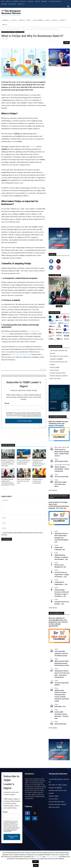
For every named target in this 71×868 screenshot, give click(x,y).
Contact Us (21, 4)
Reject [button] (36, 865)
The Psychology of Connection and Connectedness (37, 481)
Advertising (4, 4)
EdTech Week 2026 (60, 724)
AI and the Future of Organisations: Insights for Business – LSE (62, 575)
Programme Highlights (56, 359)
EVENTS (5, 25)
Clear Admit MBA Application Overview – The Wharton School (62, 653)
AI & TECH (14, 20)
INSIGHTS (55, 20)
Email (7, 404)
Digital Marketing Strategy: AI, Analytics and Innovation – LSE (61, 557)
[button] (68, 6)
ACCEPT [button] (35, 862)
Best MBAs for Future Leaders (59, 356)
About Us (8, 1)
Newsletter (44, 1)
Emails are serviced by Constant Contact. (32, 416)
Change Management (38, 458)
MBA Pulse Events (55, 378)
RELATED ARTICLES (8, 445)
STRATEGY (22, 20)
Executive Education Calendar (59, 376)
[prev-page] (2, 489)
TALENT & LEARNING (38, 20)
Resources (23, 1)
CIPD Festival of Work (61, 461)
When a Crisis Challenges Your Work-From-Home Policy (24, 481)
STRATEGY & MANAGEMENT (13, 29)
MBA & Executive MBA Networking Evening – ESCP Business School (62, 663)
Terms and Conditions (52, 857)
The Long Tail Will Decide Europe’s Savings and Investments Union (23, 462)
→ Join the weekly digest (24, 421)
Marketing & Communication (6, 457)
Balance (19, 477)
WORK (29, 20)
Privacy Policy (38, 857)
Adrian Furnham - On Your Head (38, 476)
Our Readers (15, 1)
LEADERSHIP (6, 20)
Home (3, 1)
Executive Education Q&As (58, 373)
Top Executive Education (55, 1)
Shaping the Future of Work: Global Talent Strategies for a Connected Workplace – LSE (62, 538)
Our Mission (30, 1)
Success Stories (54, 370)
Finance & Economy (27, 29)
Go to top (43, 369)
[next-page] (5, 489)
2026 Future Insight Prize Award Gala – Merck (60, 484)
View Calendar (53, 490)
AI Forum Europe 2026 (61, 477)
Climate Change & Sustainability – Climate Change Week (62, 469)
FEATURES (63, 20)
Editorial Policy (12, 4)
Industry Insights (55, 367)
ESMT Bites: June (60, 706)
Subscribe (37, 1)
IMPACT (48, 20)
